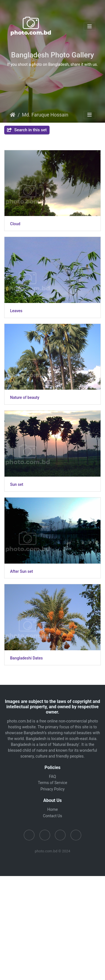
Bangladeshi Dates (26, 658)
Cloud (15, 224)
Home (13, 115)
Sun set (17, 484)
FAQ (53, 777)
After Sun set (22, 571)
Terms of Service (53, 783)
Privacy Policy (52, 789)
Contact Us (53, 816)
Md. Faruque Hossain (45, 115)
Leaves (16, 311)
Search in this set (27, 130)
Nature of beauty (25, 397)
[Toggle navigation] (89, 27)
